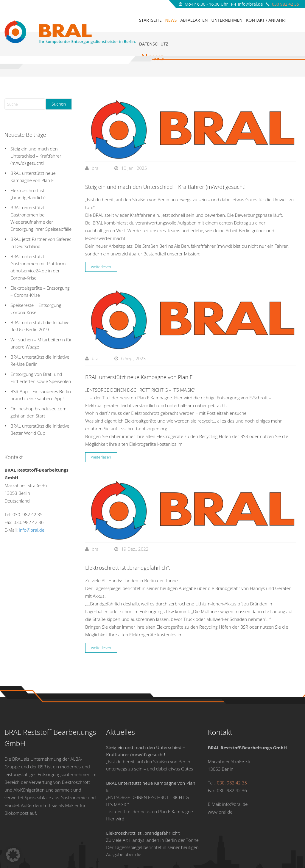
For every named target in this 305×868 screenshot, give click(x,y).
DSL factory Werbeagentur (274, 860)
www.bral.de (220, 780)
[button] (13, 855)
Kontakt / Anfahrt (266, 20)
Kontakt (266, 852)
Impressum (289, 852)
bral (96, 136)
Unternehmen (227, 20)
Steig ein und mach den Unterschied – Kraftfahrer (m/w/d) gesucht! (165, 155)
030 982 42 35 (285, 4)
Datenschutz (154, 44)
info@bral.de (250, 4)
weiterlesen (101, 235)
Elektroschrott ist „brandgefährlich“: (128, 536)
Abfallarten (194, 20)
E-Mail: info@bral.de (228, 772)
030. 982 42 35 (28, 482)
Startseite (150, 20)
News (171, 20)
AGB (221, 852)
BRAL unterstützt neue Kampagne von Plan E (140, 345)
